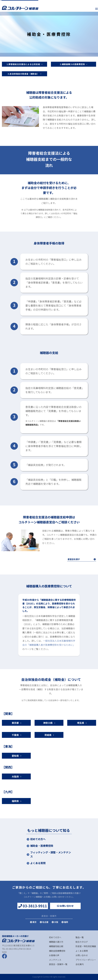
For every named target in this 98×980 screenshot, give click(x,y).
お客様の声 (54, 955)
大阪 (55, 922)
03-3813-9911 (33, 906)
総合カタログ (82, 942)
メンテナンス (55, 960)
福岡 (65, 922)
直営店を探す (82, 559)
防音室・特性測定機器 (86, 946)
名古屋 (44, 922)
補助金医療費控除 (57, 951)
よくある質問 (38, 863)
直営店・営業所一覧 (58, 964)
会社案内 (80, 964)
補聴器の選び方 (56, 942)
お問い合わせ (65, 906)
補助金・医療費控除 (42, 846)
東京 (33, 922)
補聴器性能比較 (56, 946)
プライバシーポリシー (86, 960)
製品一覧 (80, 937)
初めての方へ (38, 839)
